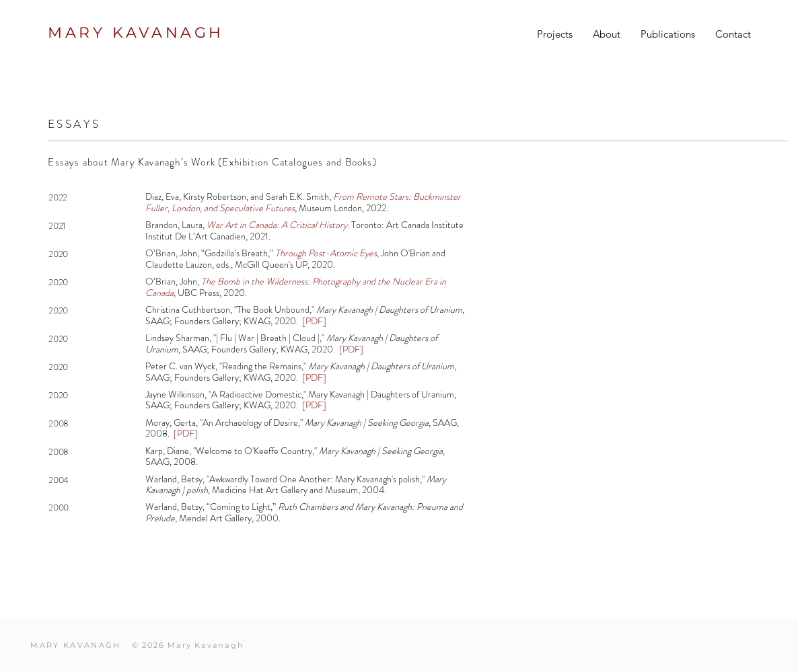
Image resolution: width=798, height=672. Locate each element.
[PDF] (313, 377)
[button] (555, 34)
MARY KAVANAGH (136, 33)
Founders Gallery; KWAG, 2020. (237, 321)
